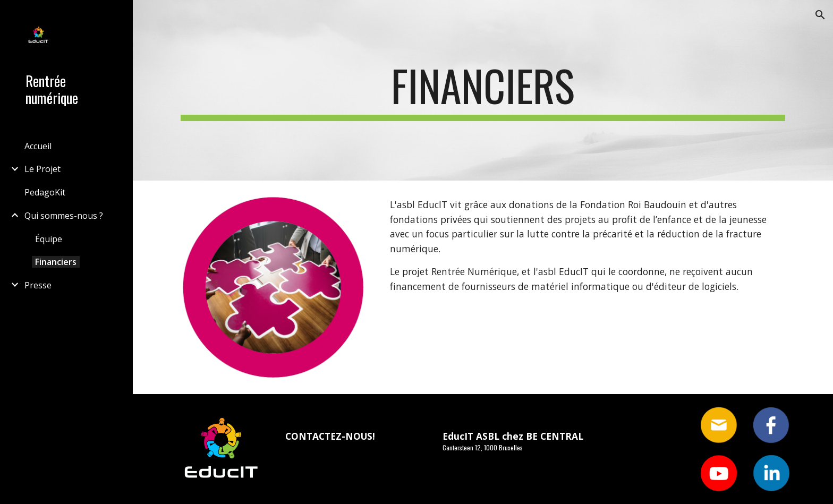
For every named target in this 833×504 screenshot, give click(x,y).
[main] (483, 90)
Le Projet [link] (42, 169)
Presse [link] (38, 285)
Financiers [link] (56, 262)
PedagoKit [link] (45, 192)
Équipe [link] (49, 239)
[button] (820, 15)
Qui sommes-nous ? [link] (64, 216)
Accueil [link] (38, 146)
